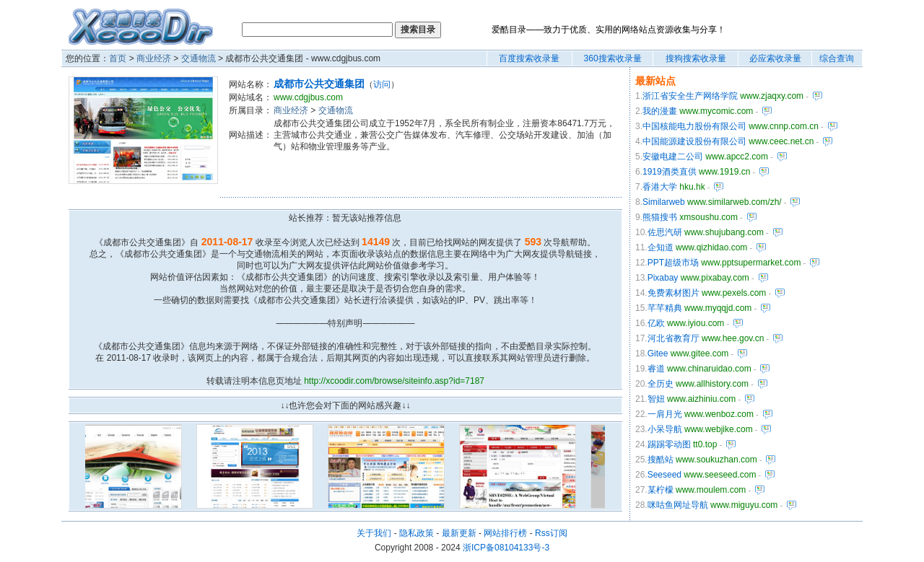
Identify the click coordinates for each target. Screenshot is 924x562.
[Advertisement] (412, 175)
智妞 (656, 399)
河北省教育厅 (674, 338)
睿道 (656, 369)
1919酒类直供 (670, 172)
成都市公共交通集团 (319, 84)
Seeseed (664, 475)
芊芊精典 (665, 308)
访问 (382, 84)
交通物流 (199, 58)
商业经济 (154, 58)
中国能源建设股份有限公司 (694, 141)
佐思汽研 (665, 232)
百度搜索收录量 (529, 58)
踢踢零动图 (669, 444)
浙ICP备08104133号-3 (506, 548)
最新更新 (459, 533)
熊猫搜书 (660, 217)
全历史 (661, 384)
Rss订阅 (551, 533)
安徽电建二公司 (673, 157)
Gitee (658, 354)
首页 (118, 58)
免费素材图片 (674, 293)
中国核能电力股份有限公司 (694, 126)
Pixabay (663, 278)
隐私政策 (417, 533)
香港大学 (660, 187)
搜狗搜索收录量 (696, 58)
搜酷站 (661, 460)
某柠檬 (661, 490)
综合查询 (837, 58)
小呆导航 (665, 429)
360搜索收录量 (613, 58)
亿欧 (656, 323)
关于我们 (374, 533)
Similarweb (664, 202)
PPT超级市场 (673, 263)
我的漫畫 (660, 111)
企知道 (661, 247)
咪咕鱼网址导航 (678, 505)
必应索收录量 (775, 58)
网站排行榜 (505, 533)
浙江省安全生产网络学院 (690, 96)
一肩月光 (665, 414)
